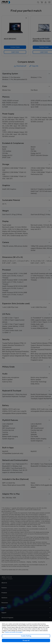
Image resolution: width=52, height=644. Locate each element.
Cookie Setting (26, 636)
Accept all (26, 640)
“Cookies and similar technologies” (14, 632)
